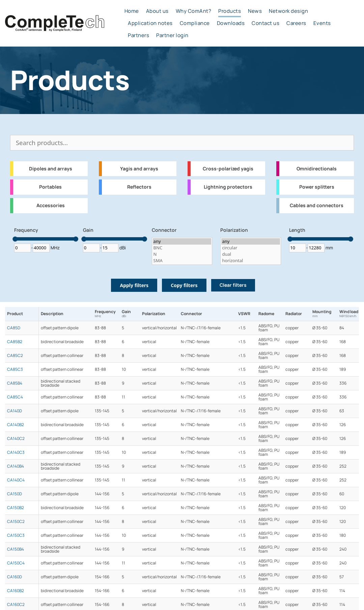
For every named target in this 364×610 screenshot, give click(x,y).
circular (251, 248)
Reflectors (139, 187)
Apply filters (134, 285)
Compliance (195, 23)
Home (132, 11)
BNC (182, 248)
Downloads (231, 23)
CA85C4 (15, 397)
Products (230, 11)
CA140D (15, 411)
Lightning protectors (228, 187)
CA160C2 (16, 605)
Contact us (265, 23)
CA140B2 (16, 425)
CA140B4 (16, 466)
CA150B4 (16, 549)
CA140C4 (16, 480)
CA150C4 (16, 563)
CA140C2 (16, 439)
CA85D (14, 328)
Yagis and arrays (139, 169)
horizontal (251, 261)
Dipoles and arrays (51, 169)
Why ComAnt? (194, 11)
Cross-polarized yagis (228, 169)
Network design (288, 11)
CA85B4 (15, 383)
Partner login (172, 35)
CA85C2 (15, 356)
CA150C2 (16, 522)
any (182, 241)
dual (251, 254)
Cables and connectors (317, 205)
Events (322, 23)
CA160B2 (16, 591)
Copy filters (184, 285)
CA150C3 (16, 535)
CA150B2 (16, 508)
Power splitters (317, 187)
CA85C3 (15, 369)
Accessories (51, 205)
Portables (50, 187)
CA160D (15, 577)
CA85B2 (15, 342)
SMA (182, 261)
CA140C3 (16, 452)
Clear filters (233, 285)
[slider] (15, 239)
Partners (138, 35)
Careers (296, 23)
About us (157, 11)
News (255, 11)
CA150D (15, 494)
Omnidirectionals (317, 169)
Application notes (150, 23)
